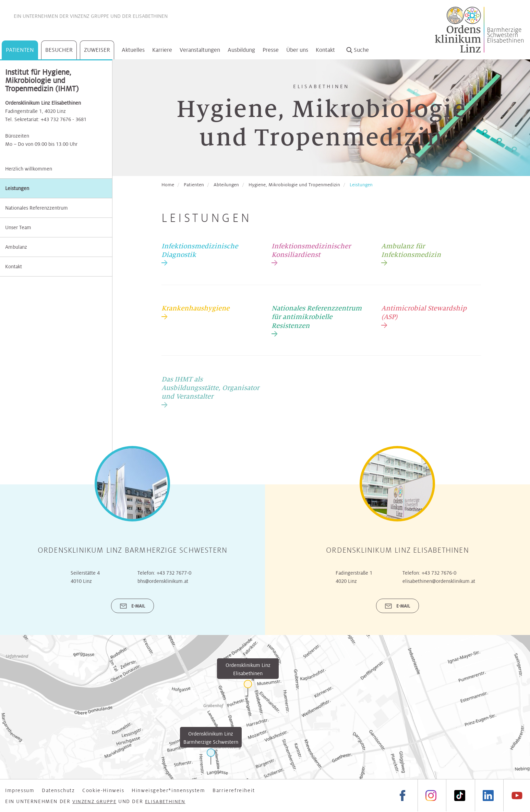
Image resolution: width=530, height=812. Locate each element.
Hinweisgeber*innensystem (168, 790)
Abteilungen (226, 185)
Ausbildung (241, 50)
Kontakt (325, 50)
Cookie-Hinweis (103, 790)
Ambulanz (16, 247)
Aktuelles (133, 50)
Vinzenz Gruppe (89, 16)
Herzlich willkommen (29, 169)
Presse (271, 50)
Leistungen (17, 188)
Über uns (297, 50)
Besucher (59, 50)
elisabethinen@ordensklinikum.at (439, 581)
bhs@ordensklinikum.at (163, 581)
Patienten (20, 50)
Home (168, 185)
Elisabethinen (150, 16)
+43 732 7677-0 (174, 573)
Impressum (20, 790)
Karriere (162, 50)
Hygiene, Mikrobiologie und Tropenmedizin (294, 185)
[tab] (211, 254)
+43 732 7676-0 (439, 573)
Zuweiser (97, 50)
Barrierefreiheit (234, 790)
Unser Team (18, 227)
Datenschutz (58, 790)
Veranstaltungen (200, 50)
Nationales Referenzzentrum (37, 208)
